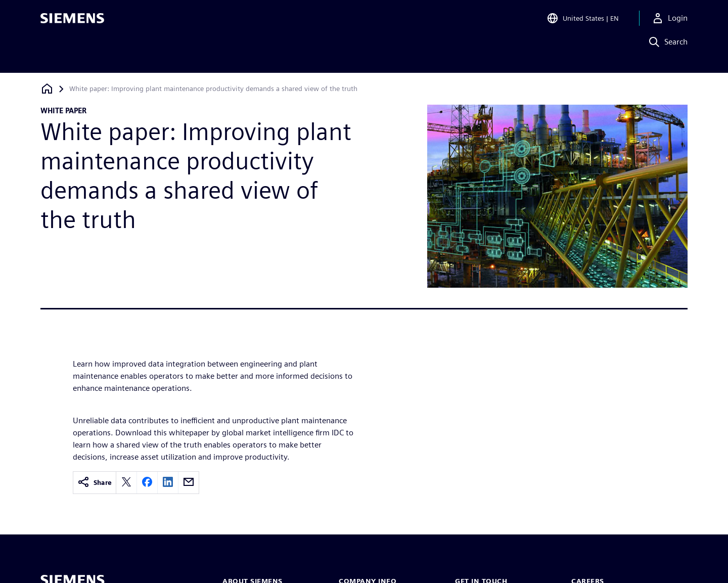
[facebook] (147, 483)
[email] (189, 483)
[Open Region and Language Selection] (583, 22)
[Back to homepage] (47, 89)
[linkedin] (168, 483)
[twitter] (126, 483)
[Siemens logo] (72, 22)
